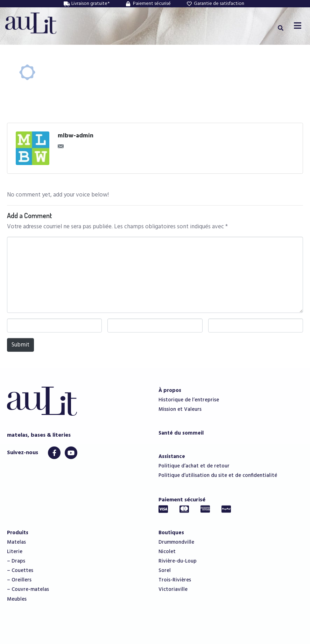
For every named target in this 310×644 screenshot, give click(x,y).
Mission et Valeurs (180, 409)
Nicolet (167, 552)
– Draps (16, 561)
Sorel (165, 571)
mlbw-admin (76, 136)
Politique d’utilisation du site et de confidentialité (218, 475)
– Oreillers (19, 580)
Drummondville (176, 542)
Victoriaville (173, 589)
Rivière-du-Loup (178, 561)
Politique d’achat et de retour (194, 466)
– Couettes (20, 571)
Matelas (16, 542)
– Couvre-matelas (28, 589)
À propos (170, 391)
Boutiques (171, 533)
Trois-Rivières (175, 580)
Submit (20, 345)
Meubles (17, 599)
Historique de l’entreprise (189, 400)
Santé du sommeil (181, 433)
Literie (15, 552)
